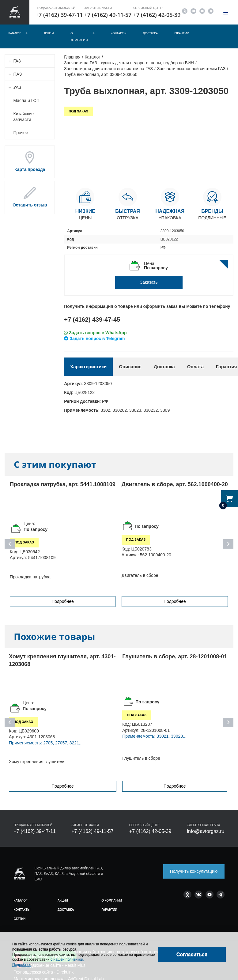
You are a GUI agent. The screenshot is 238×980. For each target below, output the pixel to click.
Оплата (195, 367)
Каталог (15, 33)
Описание (130, 367)
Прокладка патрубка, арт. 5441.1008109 (63, 484)
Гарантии (182, 33)
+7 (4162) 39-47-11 (59, 15)
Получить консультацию (194, 871)
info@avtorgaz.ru (206, 831)
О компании (79, 36)
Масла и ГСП (26, 100)
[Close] (192, 954)
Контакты (118, 33)
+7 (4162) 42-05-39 (157, 15)
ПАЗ (18, 74)
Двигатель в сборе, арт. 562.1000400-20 (175, 484)
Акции (49, 33)
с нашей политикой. (67, 959)
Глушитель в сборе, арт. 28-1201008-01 (175, 656)
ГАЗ (17, 61)
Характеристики (88, 367)
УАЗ (17, 87)
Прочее (21, 133)
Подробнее (63, 601)
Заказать (149, 282)
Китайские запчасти (24, 117)
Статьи (20, 919)
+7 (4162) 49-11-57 (108, 15)
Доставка (150, 33)
